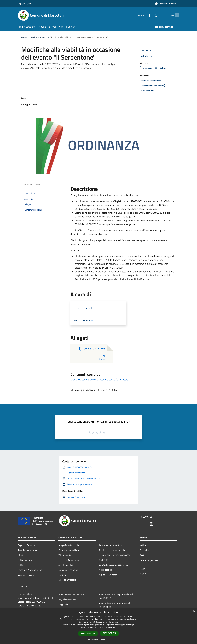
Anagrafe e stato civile (69, 545)
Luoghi (143, 569)
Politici (21, 565)
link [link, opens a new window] (114, 627)
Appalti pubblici (66, 565)
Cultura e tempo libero (69, 550)
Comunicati (145, 550)
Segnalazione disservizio (70, 599)
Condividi (146, 50)
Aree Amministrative (28, 550)
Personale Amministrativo (30, 570)
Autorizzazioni (106, 570)
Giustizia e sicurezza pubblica (113, 550)
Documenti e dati (26, 575)
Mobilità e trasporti (67, 580)
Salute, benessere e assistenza (113, 565)
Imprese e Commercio (69, 560)
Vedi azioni (147, 56)
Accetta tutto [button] (88, 633)
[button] (99, 639)
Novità (34, 37)
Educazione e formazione (111, 545)
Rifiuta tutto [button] (109, 633)
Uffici (20, 555)
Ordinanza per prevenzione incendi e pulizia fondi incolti (99, 380)
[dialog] (98, 626)
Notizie (143, 545)
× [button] (194, 611)
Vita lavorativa (65, 555)
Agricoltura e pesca (108, 575)
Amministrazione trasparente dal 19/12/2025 (114, 605)
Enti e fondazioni (26, 560)
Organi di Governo (26, 545)
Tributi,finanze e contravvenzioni (114, 555)
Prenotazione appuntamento (72, 594)
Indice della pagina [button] (32, 184)
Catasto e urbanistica (68, 570)
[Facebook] (145, 15)
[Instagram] (152, 15)
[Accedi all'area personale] (165, 4)
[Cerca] (176, 15)
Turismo (62, 575)
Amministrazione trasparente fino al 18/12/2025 (116, 596)
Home (24, 37)
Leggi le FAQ (64, 604)
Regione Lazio (24, 4)
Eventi (143, 574)
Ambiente (104, 560)
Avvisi (43, 37)
